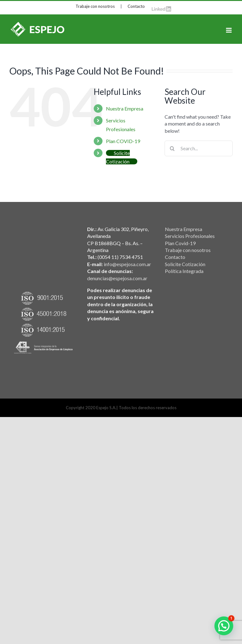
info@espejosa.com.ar (127, 264)
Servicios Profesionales (190, 236)
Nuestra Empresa (125, 108)
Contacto (136, 6)
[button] (224, 626)
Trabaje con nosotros (95, 6)
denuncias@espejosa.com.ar (117, 278)
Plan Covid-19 (180, 243)
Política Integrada (184, 271)
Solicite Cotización (185, 264)
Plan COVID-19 (123, 141)
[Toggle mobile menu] (229, 30)
